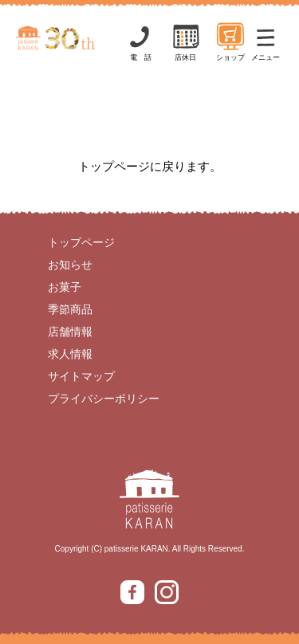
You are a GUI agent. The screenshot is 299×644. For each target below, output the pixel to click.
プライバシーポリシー (104, 399)
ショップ (230, 41)
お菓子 (65, 287)
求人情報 (70, 354)
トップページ (81, 242)
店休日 (186, 41)
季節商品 (70, 309)
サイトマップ (81, 376)
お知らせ (70, 265)
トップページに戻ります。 (150, 166)
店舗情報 (70, 332)
